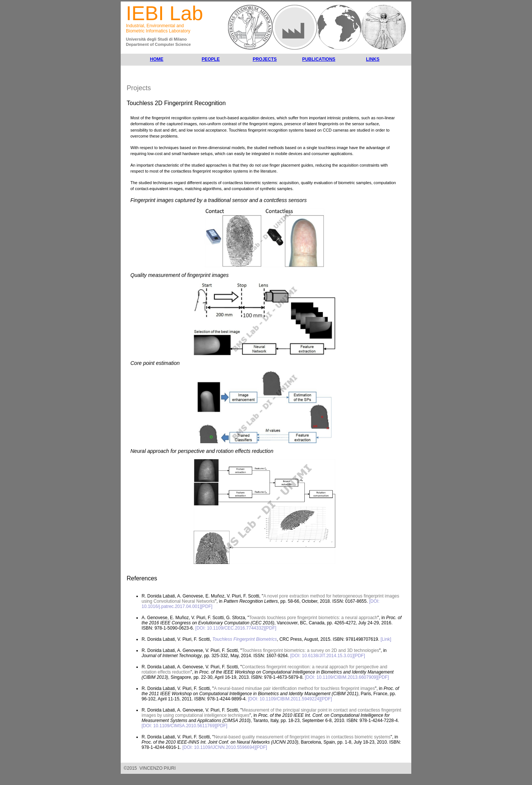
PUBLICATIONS (319, 59)
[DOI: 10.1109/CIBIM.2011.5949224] (284, 699)
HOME (157, 59)
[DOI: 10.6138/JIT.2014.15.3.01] (322, 656)
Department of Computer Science (158, 44)
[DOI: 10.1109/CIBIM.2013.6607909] (341, 677)
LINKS (373, 59)
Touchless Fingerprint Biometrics (245, 639)
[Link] (386, 639)
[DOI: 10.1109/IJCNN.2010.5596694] (219, 747)
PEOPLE (211, 59)
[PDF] (207, 606)
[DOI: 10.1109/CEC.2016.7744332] (230, 628)
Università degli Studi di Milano (156, 39)
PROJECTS (265, 59)
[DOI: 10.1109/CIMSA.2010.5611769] (179, 726)
